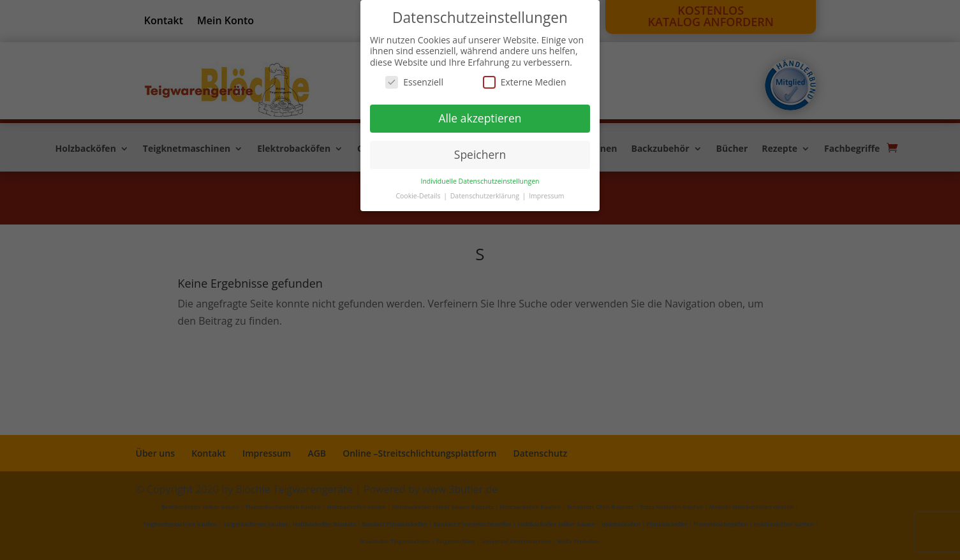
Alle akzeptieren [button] (480, 118)
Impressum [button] (546, 196)
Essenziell (414, 82)
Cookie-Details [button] (419, 196)
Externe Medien (525, 82)
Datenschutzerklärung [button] (486, 196)
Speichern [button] (480, 154)
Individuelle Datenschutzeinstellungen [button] (480, 181)
